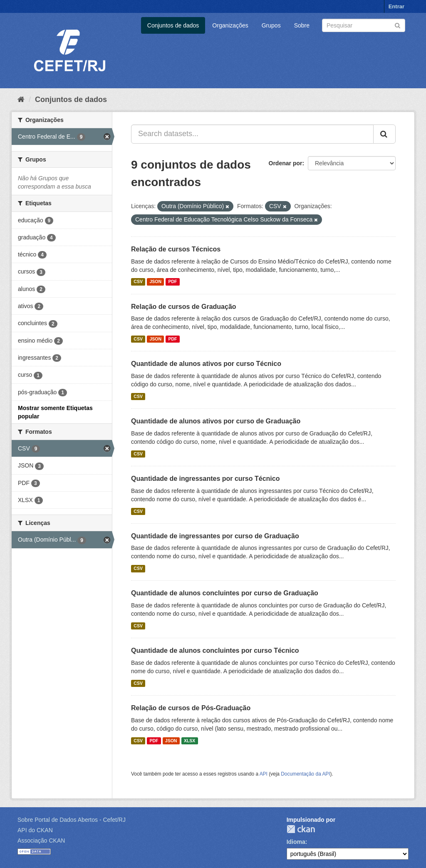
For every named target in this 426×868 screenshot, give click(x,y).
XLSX (189, 741)
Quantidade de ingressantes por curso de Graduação (215, 536)
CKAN (301, 829)
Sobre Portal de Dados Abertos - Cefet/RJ (72, 820)
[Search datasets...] (252, 134)
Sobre (302, 25)
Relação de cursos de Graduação (184, 307)
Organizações (230, 25)
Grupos (271, 25)
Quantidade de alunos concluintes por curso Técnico (215, 650)
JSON (155, 282)
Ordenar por (286, 163)
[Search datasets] (364, 25)
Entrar (396, 6)
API (264, 774)
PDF (172, 282)
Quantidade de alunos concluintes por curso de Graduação (225, 593)
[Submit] (398, 25)
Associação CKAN (41, 841)
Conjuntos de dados (173, 25)
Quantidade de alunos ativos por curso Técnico (206, 364)
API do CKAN (35, 830)
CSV (138, 282)
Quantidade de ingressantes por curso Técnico (205, 479)
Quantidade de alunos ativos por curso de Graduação (216, 421)
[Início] (21, 99)
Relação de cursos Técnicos (176, 249)
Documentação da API (305, 774)
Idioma (296, 842)
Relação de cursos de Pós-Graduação (191, 708)
